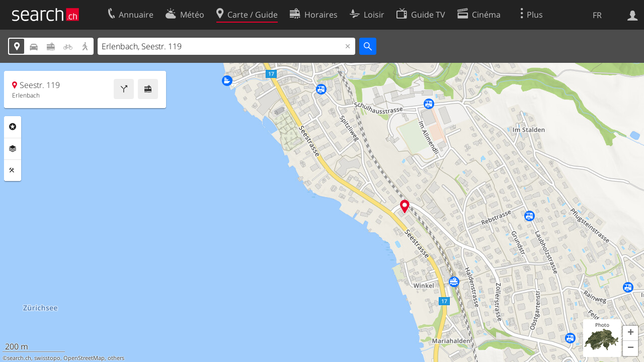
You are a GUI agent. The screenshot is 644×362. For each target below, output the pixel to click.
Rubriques (13, 127)
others (116, 358)
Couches (13, 149)
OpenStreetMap (84, 358)
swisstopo (47, 358)
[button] (630, 333)
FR (597, 15)
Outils (13, 170)
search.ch (19, 358)
